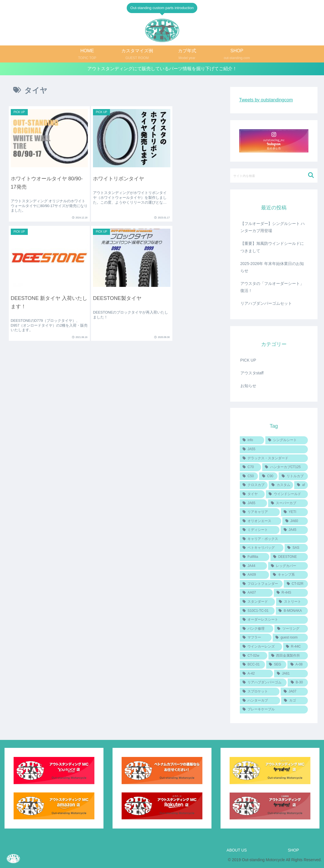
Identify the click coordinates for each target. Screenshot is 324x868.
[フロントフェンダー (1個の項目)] (261, 584)
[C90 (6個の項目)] (268, 476)
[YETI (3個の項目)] (295, 512)
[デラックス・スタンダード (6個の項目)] (274, 458)
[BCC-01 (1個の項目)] (252, 665)
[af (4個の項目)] (301, 485)
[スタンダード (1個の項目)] (257, 602)
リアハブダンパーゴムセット (266, 304)
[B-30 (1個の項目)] (298, 683)
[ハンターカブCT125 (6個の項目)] (285, 467)
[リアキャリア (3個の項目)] (260, 512)
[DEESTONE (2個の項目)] (289, 557)
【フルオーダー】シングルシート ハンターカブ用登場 (273, 227)
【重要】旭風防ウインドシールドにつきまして (272, 247)
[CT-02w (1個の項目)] (254, 656)
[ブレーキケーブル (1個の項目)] (274, 710)
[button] (311, 175)
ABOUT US (237, 850)
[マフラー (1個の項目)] (256, 638)
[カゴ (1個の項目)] (295, 701)
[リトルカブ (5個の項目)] (293, 476)
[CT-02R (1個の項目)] (296, 584)
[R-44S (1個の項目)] (291, 593)
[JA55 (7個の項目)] (274, 449)
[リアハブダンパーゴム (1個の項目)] (263, 683)
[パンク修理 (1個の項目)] (257, 629)
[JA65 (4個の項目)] (253, 503)
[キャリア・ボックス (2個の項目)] (274, 539)
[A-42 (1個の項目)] (256, 674)
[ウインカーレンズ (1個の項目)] (261, 647)
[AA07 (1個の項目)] (256, 593)
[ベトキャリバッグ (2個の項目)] (262, 548)
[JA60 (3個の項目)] (295, 521)
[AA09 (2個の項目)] (254, 575)
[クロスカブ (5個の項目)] (254, 485)
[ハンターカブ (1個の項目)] (260, 701)
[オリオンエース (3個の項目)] (261, 521)
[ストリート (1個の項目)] (292, 602)
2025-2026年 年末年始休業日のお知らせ (272, 267)
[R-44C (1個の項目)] (296, 647)
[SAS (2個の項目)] (296, 548)
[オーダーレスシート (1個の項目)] (274, 620)
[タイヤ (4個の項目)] (252, 494)
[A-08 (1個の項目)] (298, 665)
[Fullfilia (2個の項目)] (255, 557)
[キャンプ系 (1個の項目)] (289, 575)
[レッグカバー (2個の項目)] (288, 566)
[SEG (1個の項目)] (276, 665)
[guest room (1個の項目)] (290, 638)
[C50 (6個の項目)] (249, 476)
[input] (274, 176)
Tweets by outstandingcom (266, 100)
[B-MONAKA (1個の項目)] (292, 611)
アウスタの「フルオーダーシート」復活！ (272, 287)
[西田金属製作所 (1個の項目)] (288, 656)
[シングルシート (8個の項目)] (287, 440)
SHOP (293, 850)
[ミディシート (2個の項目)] (260, 530)
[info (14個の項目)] (252, 440)
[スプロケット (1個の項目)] (260, 692)
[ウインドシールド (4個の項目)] (287, 494)
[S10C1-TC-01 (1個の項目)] (257, 611)
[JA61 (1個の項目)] (291, 674)
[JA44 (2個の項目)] (253, 566)
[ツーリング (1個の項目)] (291, 629)
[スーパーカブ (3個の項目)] (288, 503)
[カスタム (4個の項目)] (281, 485)
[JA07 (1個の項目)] (294, 692)
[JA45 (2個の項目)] (294, 530)
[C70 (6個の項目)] (250, 467)
